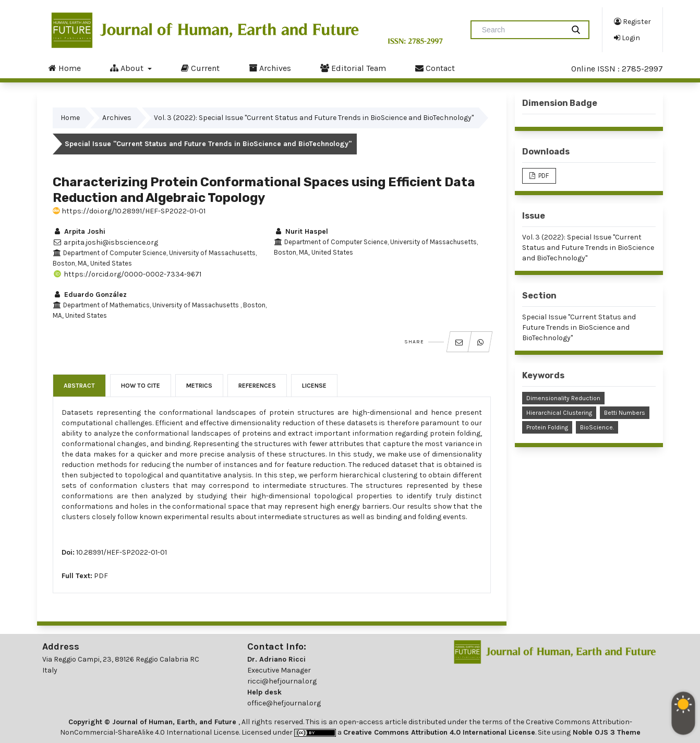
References (257, 386)
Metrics (199, 386)
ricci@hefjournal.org (282, 681)
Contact (435, 68)
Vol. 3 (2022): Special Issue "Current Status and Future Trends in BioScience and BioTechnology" (314, 118)
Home (65, 68)
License (314, 386)
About (128, 68)
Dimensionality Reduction (563, 398)
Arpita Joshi (79, 231)
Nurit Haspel (301, 231)
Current (200, 68)
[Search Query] (522, 30)
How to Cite (141, 386)
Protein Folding (547, 427)
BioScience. (597, 427)
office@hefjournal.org (284, 703)
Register (632, 21)
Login (627, 38)
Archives (270, 68)
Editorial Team (353, 68)
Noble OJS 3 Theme (606, 732)
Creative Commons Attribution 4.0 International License (439, 732)
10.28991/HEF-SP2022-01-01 (122, 552)
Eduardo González (90, 295)
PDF (101, 576)
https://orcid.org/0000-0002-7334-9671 (127, 274)
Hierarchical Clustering (559, 413)
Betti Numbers (625, 413)
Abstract (79, 386)
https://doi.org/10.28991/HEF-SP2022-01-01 (129, 211)
